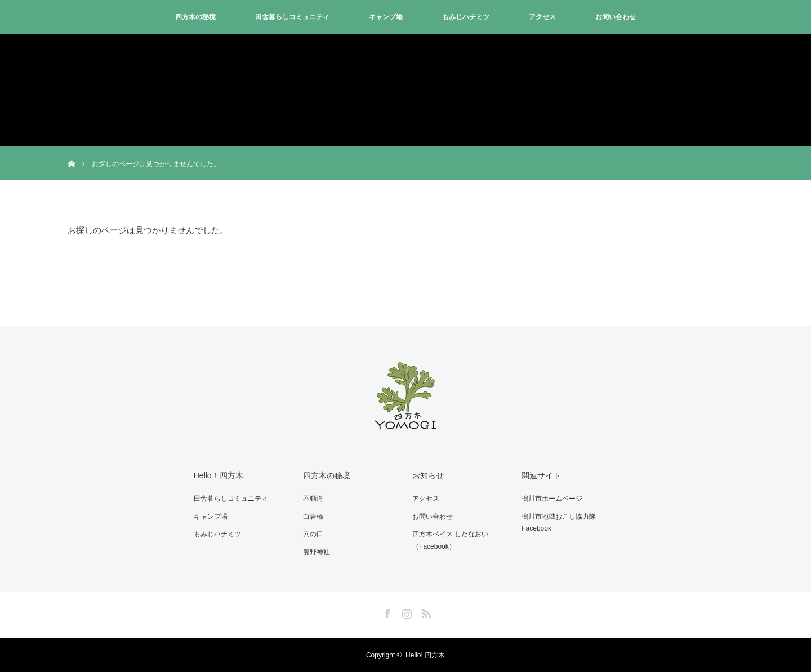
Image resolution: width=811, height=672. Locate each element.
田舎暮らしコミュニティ (292, 17)
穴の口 (313, 534)
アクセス (542, 17)
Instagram (405, 612)
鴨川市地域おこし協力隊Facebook (559, 523)
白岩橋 (313, 517)
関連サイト (541, 475)
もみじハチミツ (466, 17)
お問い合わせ (616, 17)
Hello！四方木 (219, 475)
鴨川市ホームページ (552, 499)
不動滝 (313, 499)
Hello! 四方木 (425, 655)
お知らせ (428, 475)
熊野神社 (317, 552)
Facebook (386, 612)
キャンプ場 (386, 17)
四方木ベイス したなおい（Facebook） (450, 540)
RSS (425, 612)
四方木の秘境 (195, 17)
